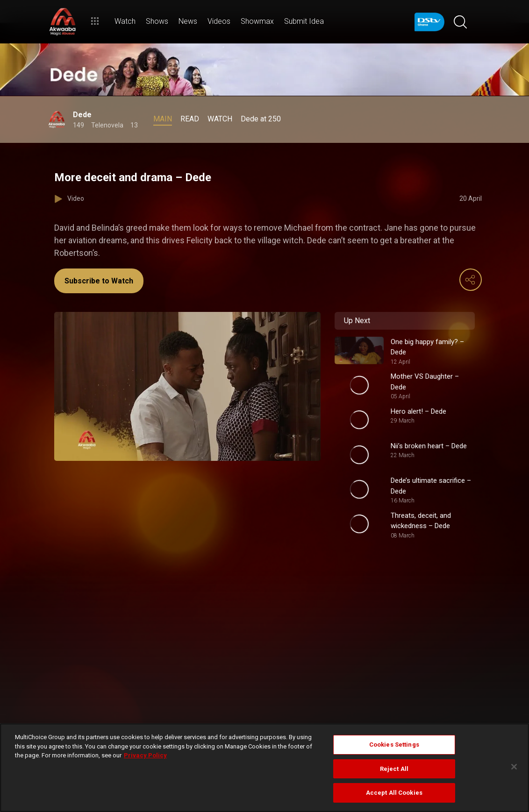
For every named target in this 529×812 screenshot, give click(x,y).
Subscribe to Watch (99, 281)
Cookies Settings (394, 745)
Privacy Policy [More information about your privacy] (145, 755)
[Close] (514, 767)
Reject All (394, 769)
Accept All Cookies (394, 793)
